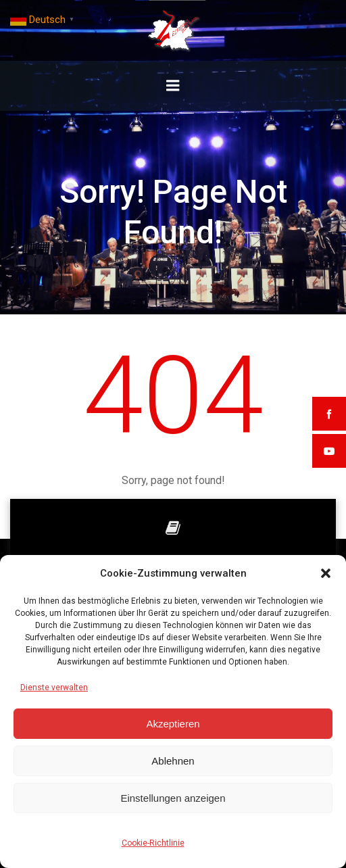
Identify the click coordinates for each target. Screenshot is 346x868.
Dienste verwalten (54, 688)
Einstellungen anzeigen (173, 798)
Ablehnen (173, 761)
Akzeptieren (173, 724)
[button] (326, 573)
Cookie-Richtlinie (153, 843)
